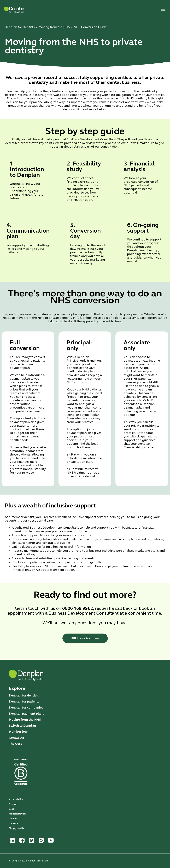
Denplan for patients (24, 701)
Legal (12, 809)
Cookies (13, 819)
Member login (19, 732)
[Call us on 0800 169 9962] (78, 609)
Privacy (13, 804)
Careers (13, 823)
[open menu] (163, 9)
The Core (16, 744)
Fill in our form (85, 638)
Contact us (17, 738)
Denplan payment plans (26, 714)
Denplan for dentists (24, 695)
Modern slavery (18, 814)
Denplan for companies (26, 708)
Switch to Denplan (22, 726)
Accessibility (16, 799)
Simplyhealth (16, 828)
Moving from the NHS (25, 720)
